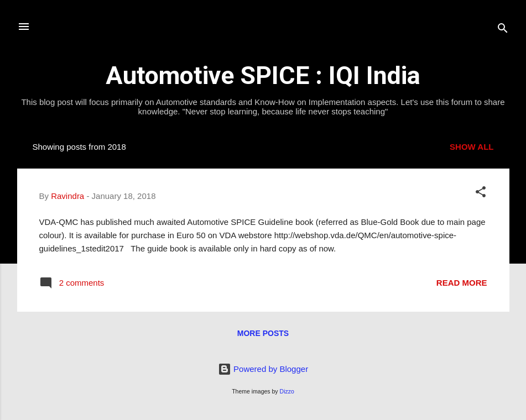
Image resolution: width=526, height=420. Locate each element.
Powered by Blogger (263, 369)
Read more (462, 283)
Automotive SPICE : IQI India (263, 75)
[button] (481, 194)
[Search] (503, 30)
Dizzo (287, 391)
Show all (472, 147)
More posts (263, 333)
